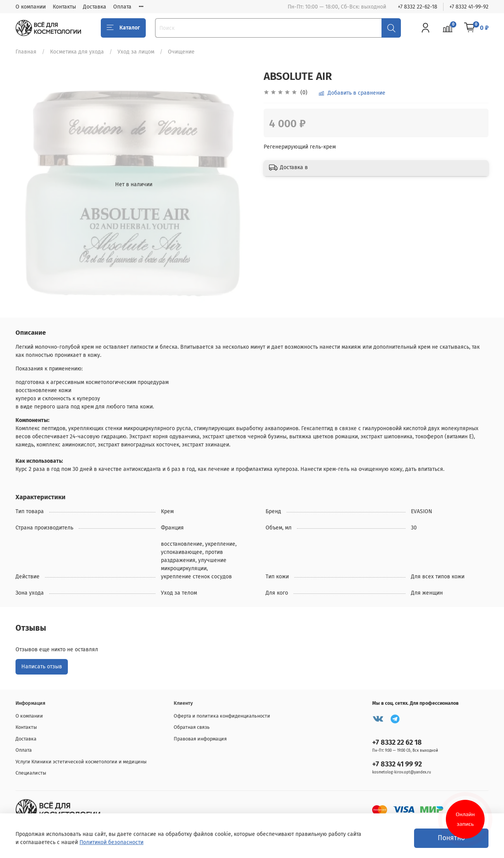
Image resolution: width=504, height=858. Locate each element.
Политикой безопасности (111, 842)
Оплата (122, 7)
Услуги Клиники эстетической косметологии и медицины (81, 762)
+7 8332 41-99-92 (469, 7)
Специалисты (31, 773)
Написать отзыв (42, 667)
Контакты (64, 7)
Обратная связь (192, 727)
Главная (26, 52)
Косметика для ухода (77, 52)
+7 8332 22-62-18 (418, 7)
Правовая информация (200, 739)
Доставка (95, 7)
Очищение (181, 52)
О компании (31, 7)
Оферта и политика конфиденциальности (222, 716)
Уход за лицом (136, 52)
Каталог (123, 28)
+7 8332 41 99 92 (397, 764)
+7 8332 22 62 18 (397, 742)
